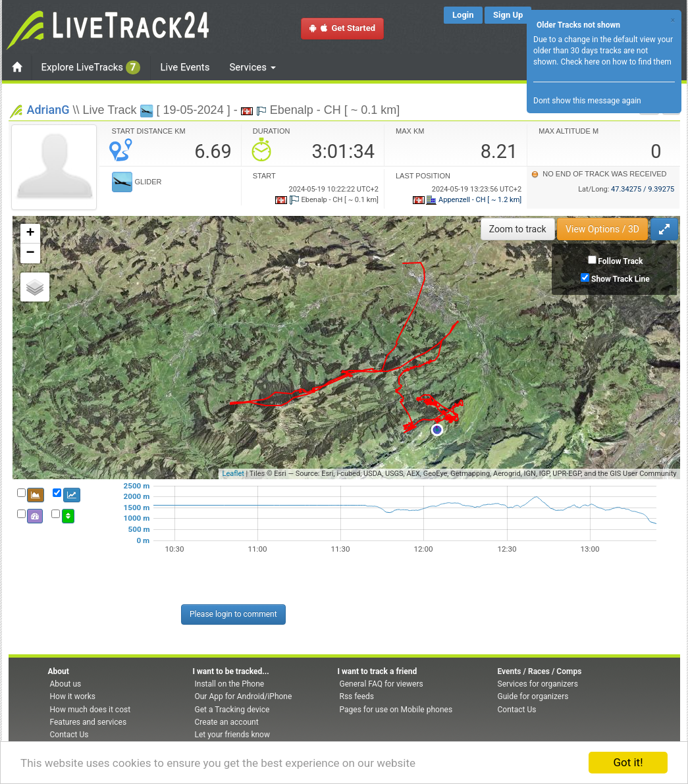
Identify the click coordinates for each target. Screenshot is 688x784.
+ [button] (30, 234)
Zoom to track (518, 229)
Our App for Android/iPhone (244, 696)
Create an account (227, 722)
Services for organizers (538, 684)
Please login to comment (233, 614)
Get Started (342, 28)
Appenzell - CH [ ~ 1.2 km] (467, 200)
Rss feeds (357, 696)
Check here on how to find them (616, 62)
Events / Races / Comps (540, 671)
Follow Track (620, 261)
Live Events (185, 67)
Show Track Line (621, 279)
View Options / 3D (602, 229)
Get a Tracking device (232, 710)
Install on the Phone (230, 684)
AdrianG (48, 110)
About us (66, 684)
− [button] (30, 253)
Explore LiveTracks (91, 67)
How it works (73, 696)
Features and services (89, 722)
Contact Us (69, 735)
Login (463, 15)
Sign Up (508, 15)
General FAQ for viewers (382, 684)
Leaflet (233, 474)
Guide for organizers (533, 696)
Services (252, 67)
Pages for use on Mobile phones (396, 710)
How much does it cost (91, 710)
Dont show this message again (587, 101)
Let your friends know (232, 735)
